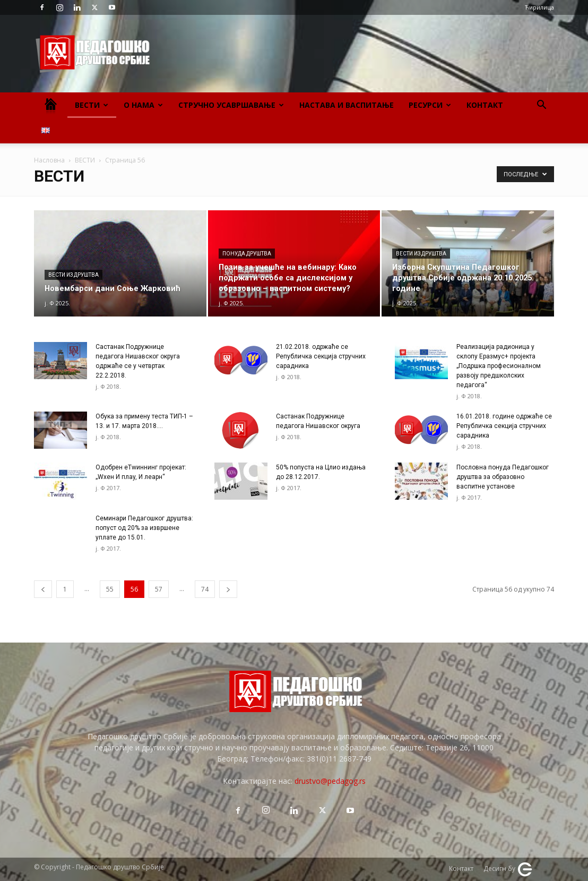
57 (159, 589)
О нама (143, 105)
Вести (92, 105)
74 (205, 589)
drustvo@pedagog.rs (330, 781)
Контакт (485, 105)
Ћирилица (539, 7)
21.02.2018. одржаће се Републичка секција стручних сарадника (321, 356)
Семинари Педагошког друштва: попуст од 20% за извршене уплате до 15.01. (144, 528)
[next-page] (228, 589)
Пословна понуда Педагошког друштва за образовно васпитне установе (503, 477)
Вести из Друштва (73, 275)
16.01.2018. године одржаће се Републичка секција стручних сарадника (504, 426)
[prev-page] (43, 589)
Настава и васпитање (347, 105)
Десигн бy (508, 869)
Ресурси (430, 105)
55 (110, 589)
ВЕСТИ (85, 160)
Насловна (49, 160)
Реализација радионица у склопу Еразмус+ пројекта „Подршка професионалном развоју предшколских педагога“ (499, 366)
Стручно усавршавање (231, 105)
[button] (541, 106)
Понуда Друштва (247, 254)
